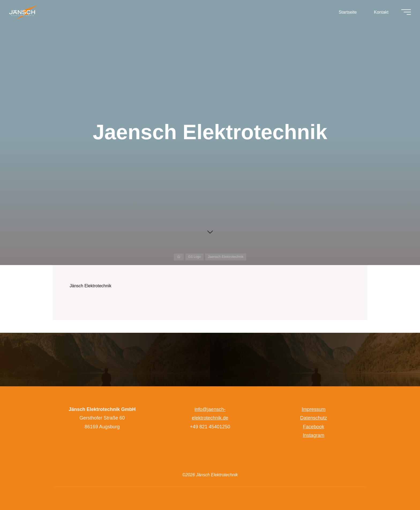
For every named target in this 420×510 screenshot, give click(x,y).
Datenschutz (314, 418)
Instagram (314, 435)
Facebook (314, 427)
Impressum (314, 409)
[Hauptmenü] (404, 13)
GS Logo (195, 257)
